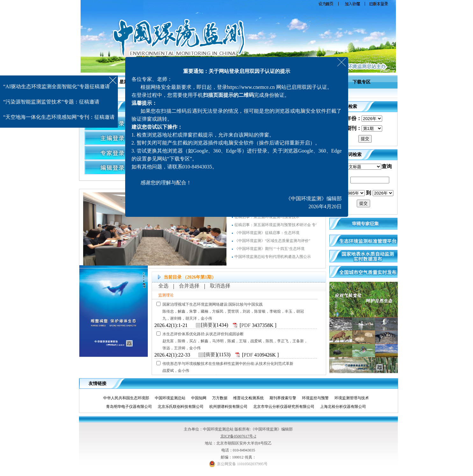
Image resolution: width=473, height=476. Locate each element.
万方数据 (222, 398)
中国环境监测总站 (172, 398)
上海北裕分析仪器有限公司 (345, 407)
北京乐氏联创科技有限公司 (183, 407)
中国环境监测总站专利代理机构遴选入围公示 (273, 259)
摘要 (208, 325)
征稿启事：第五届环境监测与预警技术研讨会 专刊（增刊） (285, 227)
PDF (246, 325)
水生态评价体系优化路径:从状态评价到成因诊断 (203, 334)
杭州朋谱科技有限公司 (231, 407)
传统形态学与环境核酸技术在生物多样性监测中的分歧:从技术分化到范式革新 (228, 364)
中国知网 (201, 398)
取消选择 (220, 286)
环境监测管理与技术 (354, 398)
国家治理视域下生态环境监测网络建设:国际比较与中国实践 (213, 304)
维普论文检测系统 (251, 398)
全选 (163, 286)
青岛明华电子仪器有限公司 (131, 407)
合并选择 (189, 286)
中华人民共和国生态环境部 (129, 398)
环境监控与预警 (318, 398)
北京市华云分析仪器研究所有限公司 (286, 407)
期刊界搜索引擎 (285, 398)
